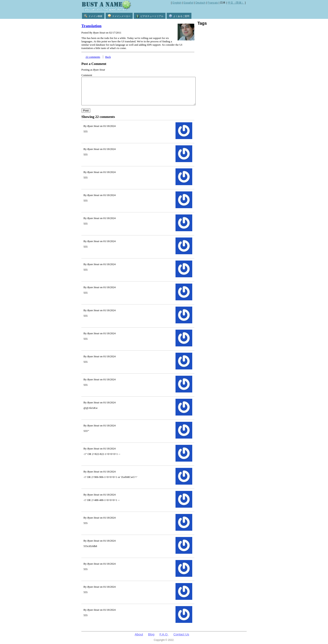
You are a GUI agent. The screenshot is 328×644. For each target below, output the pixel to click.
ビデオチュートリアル (150, 16)
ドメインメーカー (119, 16)
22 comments (93, 57)
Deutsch (200, 3)
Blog (151, 634)
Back (108, 57)
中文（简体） (236, 3)
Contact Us (181, 634)
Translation (91, 26)
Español (188, 3)
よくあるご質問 (179, 16)
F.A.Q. (164, 634)
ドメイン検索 (93, 16)
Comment (87, 75)
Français (213, 3)
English (177, 3)
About (139, 634)
